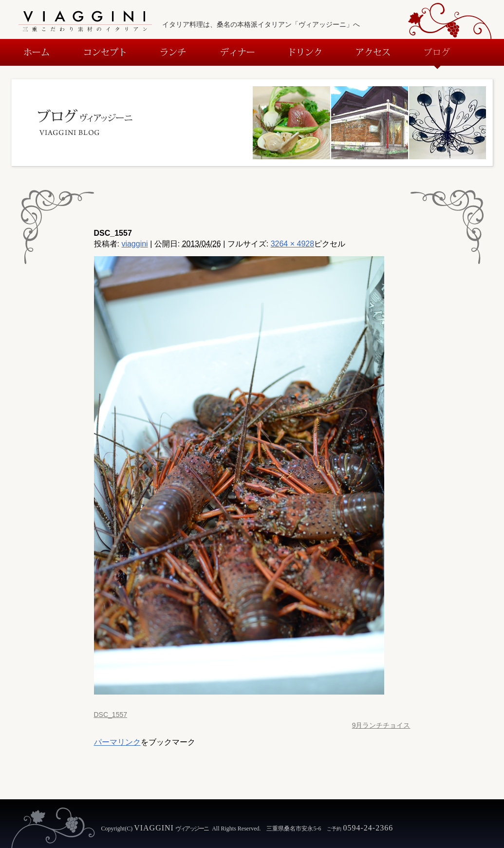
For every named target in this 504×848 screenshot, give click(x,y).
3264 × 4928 (292, 244)
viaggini (134, 244)
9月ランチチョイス (381, 725)
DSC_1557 (111, 715)
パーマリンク (117, 742)
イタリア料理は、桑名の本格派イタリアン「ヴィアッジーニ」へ (261, 24)
